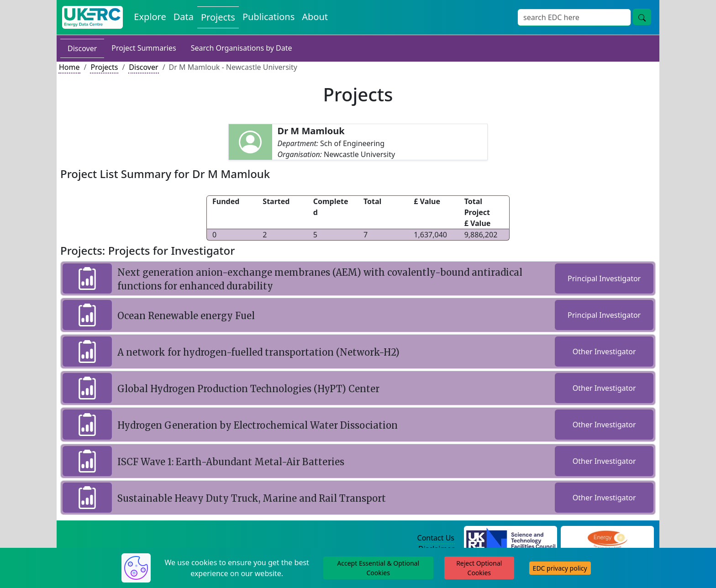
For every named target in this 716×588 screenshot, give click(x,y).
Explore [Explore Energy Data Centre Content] (150, 17)
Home (69, 67)
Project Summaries (144, 48)
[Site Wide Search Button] (642, 17)
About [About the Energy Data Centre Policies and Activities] (315, 17)
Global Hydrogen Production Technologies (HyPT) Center (248, 389)
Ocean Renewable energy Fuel (186, 316)
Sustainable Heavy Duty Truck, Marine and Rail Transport (252, 498)
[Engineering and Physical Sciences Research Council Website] (607, 538)
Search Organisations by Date (242, 48)
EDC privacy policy (560, 568)
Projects (104, 67)
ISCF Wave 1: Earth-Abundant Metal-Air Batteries (231, 462)
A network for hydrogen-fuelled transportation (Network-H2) (258, 352)
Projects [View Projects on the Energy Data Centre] (218, 17)
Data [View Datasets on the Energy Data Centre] (184, 17)
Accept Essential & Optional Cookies (378, 568)
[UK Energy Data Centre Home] (92, 17)
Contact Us (436, 538)
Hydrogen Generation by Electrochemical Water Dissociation (258, 425)
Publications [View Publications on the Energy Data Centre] (268, 17)
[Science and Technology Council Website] (511, 538)
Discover (82, 48)
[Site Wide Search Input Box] (574, 17)
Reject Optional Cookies (479, 568)
